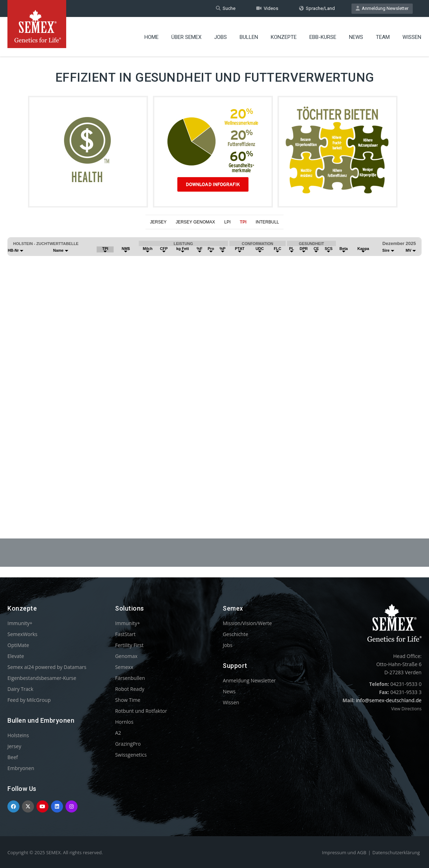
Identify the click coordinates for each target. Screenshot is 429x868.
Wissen (412, 37)
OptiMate (18, 645)
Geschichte (235, 634)
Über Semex (186, 37)
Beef (13, 757)
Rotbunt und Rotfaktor (141, 711)
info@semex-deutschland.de (389, 700)
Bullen (249, 37)
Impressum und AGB (344, 852)
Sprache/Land (317, 8)
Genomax (126, 656)
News (356, 37)
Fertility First (129, 645)
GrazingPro (128, 744)
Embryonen (21, 768)
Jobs (221, 37)
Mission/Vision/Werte (247, 623)
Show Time (128, 700)
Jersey (14, 746)
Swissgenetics (131, 755)
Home (151, 37)
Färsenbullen (130, 678)
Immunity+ (20, 623)
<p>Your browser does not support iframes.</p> (214, 367)
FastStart (125, 634)
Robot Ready (130, 689)
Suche (226, 8)
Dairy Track (20, 689)
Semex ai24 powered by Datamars (47, 667)
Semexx (124, 667)
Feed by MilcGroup (29, 700)
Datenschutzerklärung (396, 852)
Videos (267, 8)
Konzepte (284, 37)
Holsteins (18, 735)
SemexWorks (22, 634)
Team (383, 37)
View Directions (406, 709)
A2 (118, 733)
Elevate (16, 656)
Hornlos (124, 722)
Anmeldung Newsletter (382, 8)
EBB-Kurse (323, 37)
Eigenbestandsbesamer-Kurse (42, 678)
